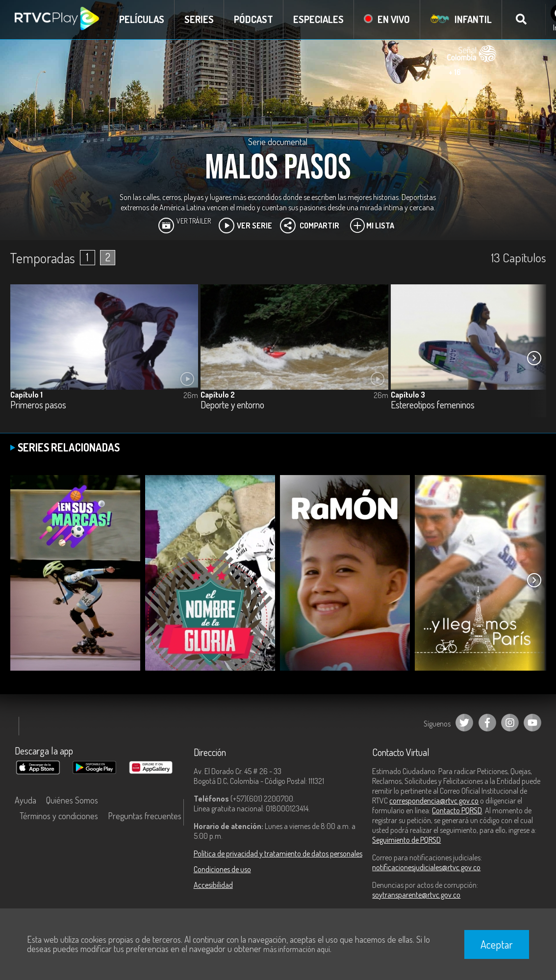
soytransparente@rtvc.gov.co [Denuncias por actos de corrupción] (416, 895)
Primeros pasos (38, 405)
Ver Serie (245, 226)
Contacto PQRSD (457, 810)
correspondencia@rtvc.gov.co (434, 801)
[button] (534, 358)
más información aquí (297, 949)
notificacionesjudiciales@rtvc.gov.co (426, 867)
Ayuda (25, 800)
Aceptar (497, 944)
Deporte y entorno (232, 405)
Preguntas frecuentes (145, 816)
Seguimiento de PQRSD (406, 840)
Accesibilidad (213, 885)
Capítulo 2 (218, 395)
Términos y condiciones (59, 816)
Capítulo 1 (26, 395)
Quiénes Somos (72, 800)
